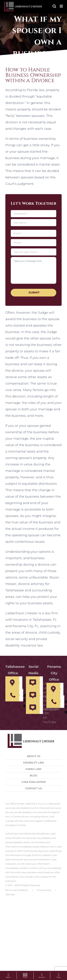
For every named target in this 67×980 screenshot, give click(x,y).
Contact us (33, 788)
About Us (34, 756)
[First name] (33, 214)
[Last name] (33, 223)
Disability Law (34, 763)
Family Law (33, 769)
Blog (34, 775)
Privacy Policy (44, 890)
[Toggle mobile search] (54, 6)
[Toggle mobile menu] (62, 6)
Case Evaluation (34, 782)
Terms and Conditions (17, 890)
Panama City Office (54, 673)
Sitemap (10, 894)
